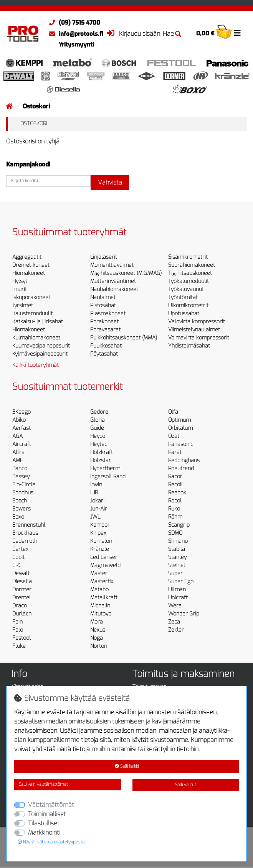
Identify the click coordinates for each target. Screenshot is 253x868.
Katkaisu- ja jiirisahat (38, 322)
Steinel (177, 565)
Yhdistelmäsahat (189, 346)
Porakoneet (104, 322)
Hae (172, 34)
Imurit (20, 289)
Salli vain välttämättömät (43, 784)
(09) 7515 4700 (73, 23)
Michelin (100, 606)
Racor (175, 476)
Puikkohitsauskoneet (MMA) (124, 338)
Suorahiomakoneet (192, 265)
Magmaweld (105, 565)
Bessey (21, 476)
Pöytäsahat (104, 354)
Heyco (98, 436)
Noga (97, 638)
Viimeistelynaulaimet (194, 330)
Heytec (99, 444)
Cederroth (25, 541)
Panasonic (181, 444)
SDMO (175, 533)
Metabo (99, 589)
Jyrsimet (23, 305)
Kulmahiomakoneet (36, 338)
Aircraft (22, 444)
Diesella (22, 581)
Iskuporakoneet (31, 297)
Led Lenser (104, 557)
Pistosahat (103, 305)
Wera (175, 606)
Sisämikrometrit (188, 257)
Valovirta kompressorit (197, 322)
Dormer (22, 589)
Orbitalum (180, 428)
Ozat (174, 436)
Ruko (174, 509)
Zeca (174, 622)
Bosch (20, 501)
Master (99, 573)
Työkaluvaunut (186, 289)
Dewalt (21, 573)
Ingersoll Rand (108, 476)
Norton (99, 646)
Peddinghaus (184, 460)
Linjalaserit (104, 257)
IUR (94, 493)
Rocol (175, 501)
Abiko (19, 420)
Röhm (175, 517)
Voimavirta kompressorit (199, 338)
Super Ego (181, 581)
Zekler (176, 630)
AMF (18, 460)
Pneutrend (181, 468)
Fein (17, 622)
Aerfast (21, 428)
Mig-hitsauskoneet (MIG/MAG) (126, 273)
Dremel (21, 598)
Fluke (19, 646)
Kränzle (100, 549)
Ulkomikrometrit (188, 305)
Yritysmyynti (76, 45)
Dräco (20, 606)
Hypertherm (105, 468)
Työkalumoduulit (189, 281)
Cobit (18, 557)
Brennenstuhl (29, 525)
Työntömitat (183, 297)
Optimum (179, 420)
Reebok (177, 493)
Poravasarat (105, 330)
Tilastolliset (44, 823)
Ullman (177, 589)
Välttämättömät (51, 805)
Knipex (98, 533)
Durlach (22, 614)
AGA (17, 436)
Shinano (178, 541)
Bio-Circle (24, 485)
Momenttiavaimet (112, 265)
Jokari (97, 501)
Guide (97, 428)
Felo (18, 630)
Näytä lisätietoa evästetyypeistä (51, 842)
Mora (97, 622)
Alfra (18, 452)
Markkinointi (44, 832)
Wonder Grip (184, 614)
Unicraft (178, 598)
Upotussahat (184, 313)
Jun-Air (99, 509)
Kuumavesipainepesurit (41, 346)
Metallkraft (104, 598)
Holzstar (101, 460)
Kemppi (99, 525)
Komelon (101, 541)
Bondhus (23, 493)
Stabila (177, 549)
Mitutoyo (101, 614)
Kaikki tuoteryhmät (36, 365)
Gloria (98, 420)
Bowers (21, 509)
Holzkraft (102, 452)
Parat (175, 452)
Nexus (98, 630)
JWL (95, 517)
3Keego (21, 412)
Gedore (99, 412)
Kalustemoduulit (32, 313)
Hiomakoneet (29, 273)
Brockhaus (25, 533)
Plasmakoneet (108, 313)
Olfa (173, 412)
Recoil (175, 485)
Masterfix (102, 581)
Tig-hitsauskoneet (190, 273)
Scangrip (179, 525)
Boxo (18, 517)
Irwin (96, 485)
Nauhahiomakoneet (114, 289)
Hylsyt (20, 281)
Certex (20, 549)
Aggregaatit (27, 257)
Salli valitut (186, 785)
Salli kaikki (127, 766)
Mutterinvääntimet (113, 281)
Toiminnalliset (47, 814)
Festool (21, 638)
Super (175, 573)
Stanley (177, 557)
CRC (17, 565)
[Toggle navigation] (237, 33)
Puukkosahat (106, 346)
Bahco (20, 468)
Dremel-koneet (31, 265)
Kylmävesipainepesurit (40, 354)
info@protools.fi (74, 34)
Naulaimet (103, 297)
